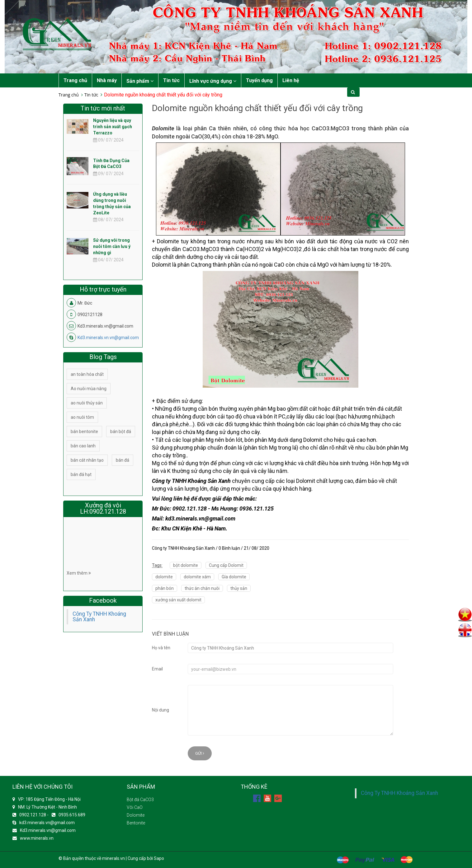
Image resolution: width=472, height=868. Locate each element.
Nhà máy (107, 80)
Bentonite (136, 823)
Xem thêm (79, 573)
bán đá (123, 460)
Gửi (200, 753)
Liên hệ (291, 80)
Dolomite (136, 815)
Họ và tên (161, 648)
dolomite (164, 577)
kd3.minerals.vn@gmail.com (47, 823)
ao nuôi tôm (82, 417)
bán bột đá (121, 432)
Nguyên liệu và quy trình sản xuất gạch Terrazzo (113, 127)
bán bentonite (84, 432)
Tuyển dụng (259, 80)
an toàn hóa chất (87, 374)
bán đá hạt (81, 474)
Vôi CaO (135, 807)
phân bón (165, 588)
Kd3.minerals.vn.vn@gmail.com (108, 338)
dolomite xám (197, 577)
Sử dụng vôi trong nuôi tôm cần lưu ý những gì (112, 246)
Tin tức (171, 80)
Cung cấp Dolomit (226, 565)
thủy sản (239, 588)
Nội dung (160, 710)
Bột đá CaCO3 (140, 800)
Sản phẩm (140, 81)
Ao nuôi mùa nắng (89, 389)
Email (157, 669)
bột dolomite (186, 565)
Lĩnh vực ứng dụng (213, 81)
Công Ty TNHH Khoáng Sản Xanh (99, 617)
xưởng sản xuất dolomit (178, 600)
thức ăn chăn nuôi (202, 588)
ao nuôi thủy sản (87, 403)
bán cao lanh (83, 446)
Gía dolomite (234, 577)
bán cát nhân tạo (87, 460)
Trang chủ (75, 80)
